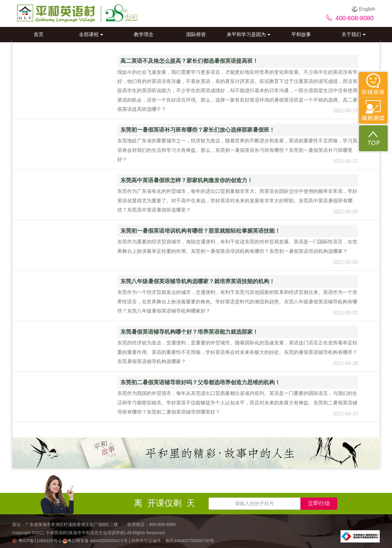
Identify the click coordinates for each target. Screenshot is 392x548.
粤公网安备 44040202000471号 (96, 541)
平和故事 (301, 34)
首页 (39, 34)
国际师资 (196, 34)
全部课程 (91, 34)
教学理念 (144, 34)
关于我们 (354, 34)
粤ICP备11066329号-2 (37, 541)
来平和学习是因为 (249, 34)
